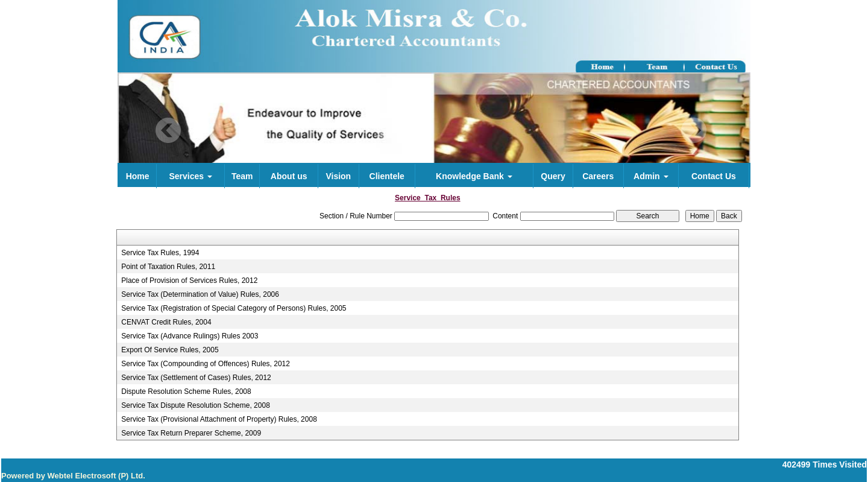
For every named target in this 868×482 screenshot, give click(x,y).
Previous (168, 131)
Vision (338, 176)
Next (693, 131)
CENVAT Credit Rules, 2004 (166, 322)
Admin (651, 176)
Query (553, 176)
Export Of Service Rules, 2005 (170, 350)
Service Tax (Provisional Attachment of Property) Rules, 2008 (219, 419)
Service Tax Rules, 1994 (160, 253)
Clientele (387, 176)
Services (190, 176)
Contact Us (714, 176)
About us (289, 176)
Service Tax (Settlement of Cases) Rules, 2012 (196, 378)
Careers (598, 176)
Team (242, 176)
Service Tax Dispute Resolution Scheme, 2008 (196, 405)
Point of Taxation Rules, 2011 (168, 267)
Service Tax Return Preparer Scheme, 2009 (191, 433)
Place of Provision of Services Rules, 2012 (189, 281)
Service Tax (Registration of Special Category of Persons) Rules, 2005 (234, 308)
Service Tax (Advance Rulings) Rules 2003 (190, 336)
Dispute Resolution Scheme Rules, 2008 (186, 392)
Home (138, 176)
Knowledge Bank (474, 176)
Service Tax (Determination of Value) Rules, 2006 (200, 294)
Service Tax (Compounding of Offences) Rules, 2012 (206, 364)
